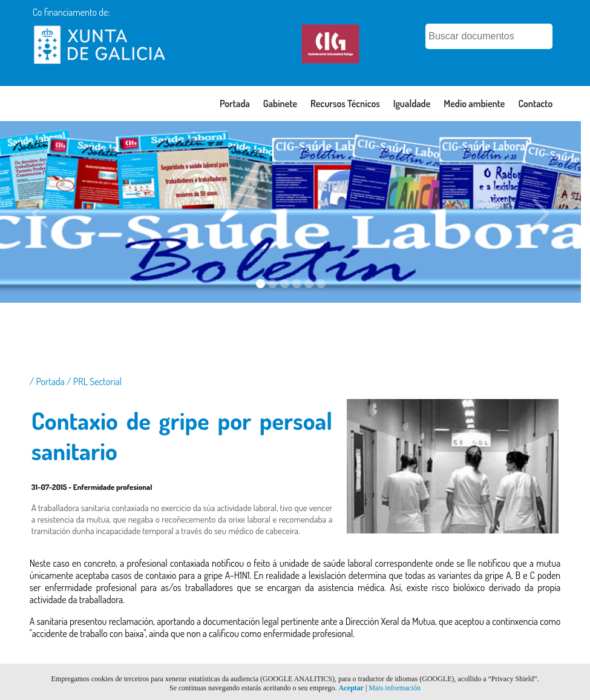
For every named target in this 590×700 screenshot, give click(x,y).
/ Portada (48, 381)
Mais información (395, 688)
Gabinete (280, 104)
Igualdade (412, 104)
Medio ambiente (474, 104)
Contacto (535, 104)
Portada (235, 104)
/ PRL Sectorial (94, 381)
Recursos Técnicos (345, 104)
